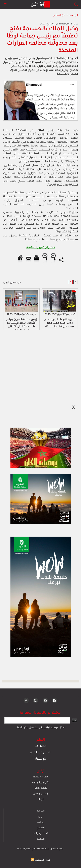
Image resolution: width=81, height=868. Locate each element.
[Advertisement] (34, 434)
